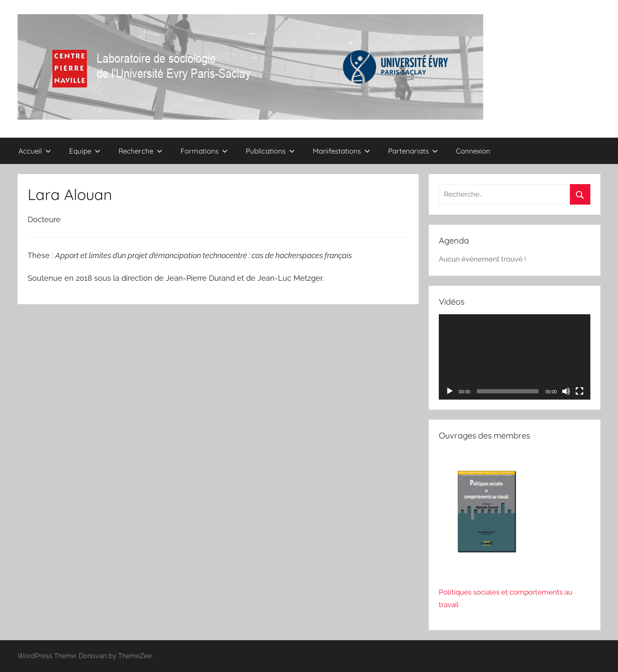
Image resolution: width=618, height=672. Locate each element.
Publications (270, 151)
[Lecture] (450, 391)
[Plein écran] (579, 391)
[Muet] (566, 391)
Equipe (85, 151)
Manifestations (341, 151)
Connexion (473, 151)
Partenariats (413, 151)
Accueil (35, 151)
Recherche (140, 151)
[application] (515, 357)
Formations (204, 151)
